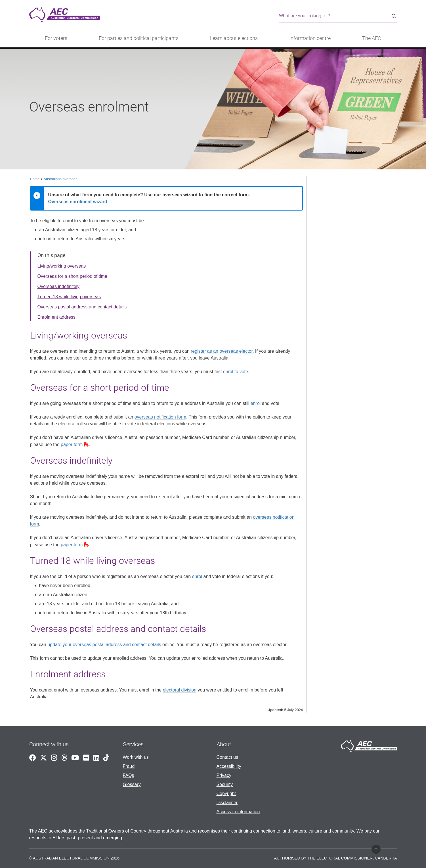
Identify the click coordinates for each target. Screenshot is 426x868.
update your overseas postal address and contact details (104, 645)
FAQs (129, 775)
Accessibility (229, 766)
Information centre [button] (310, 38)
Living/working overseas (62, 266)
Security (225, 784)
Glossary (132, 784)
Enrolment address (56, 317)
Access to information (238, 812)
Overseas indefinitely (59, 286)
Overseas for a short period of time (72, 276)
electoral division (180, 690)
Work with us (136, 757)
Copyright (226, 794)
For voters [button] (56, 38)
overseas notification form (160, 417)
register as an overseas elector (222, 351)
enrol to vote (236, 372)
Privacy (224, 775)
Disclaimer (227, 803)
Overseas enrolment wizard (78, 202)
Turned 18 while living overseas (69, 297)
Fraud (129, 766)
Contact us (227, 757)
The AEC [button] (372, 38)
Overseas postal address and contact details (82, 307)
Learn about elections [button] (234, 38)
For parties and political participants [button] (139, 38)
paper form (72, 444)
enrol (256, 403)
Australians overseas (61, 179)
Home (35, 179)
